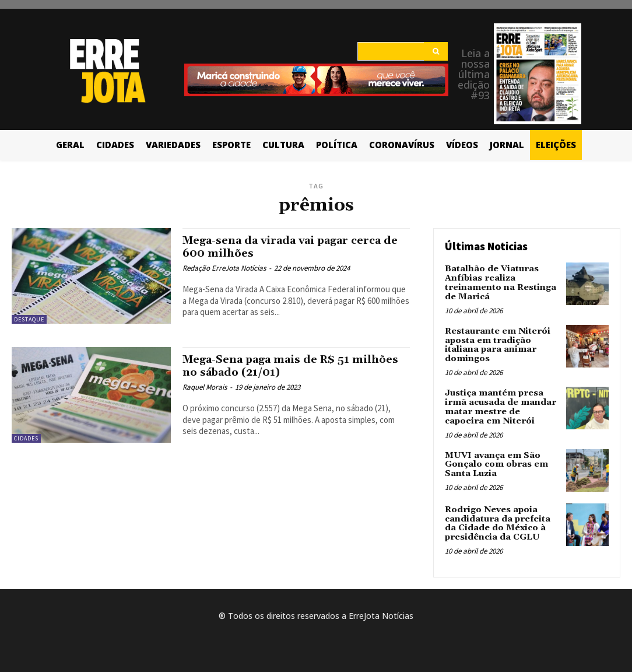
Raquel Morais (205, 386)
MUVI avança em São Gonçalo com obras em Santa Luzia (495, 461)
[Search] (436, 51)
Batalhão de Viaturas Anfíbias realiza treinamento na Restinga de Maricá (499, 282)
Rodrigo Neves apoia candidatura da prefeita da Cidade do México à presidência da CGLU (497, 520)
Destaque (29, 319)
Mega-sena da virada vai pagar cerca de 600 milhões (290, 246)
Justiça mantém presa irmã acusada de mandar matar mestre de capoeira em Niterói (502, 404)
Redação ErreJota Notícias (224, 267)
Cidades (26, 438)
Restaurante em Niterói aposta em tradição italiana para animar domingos (496, 344)
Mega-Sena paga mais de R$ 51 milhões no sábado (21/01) (272, 365)
